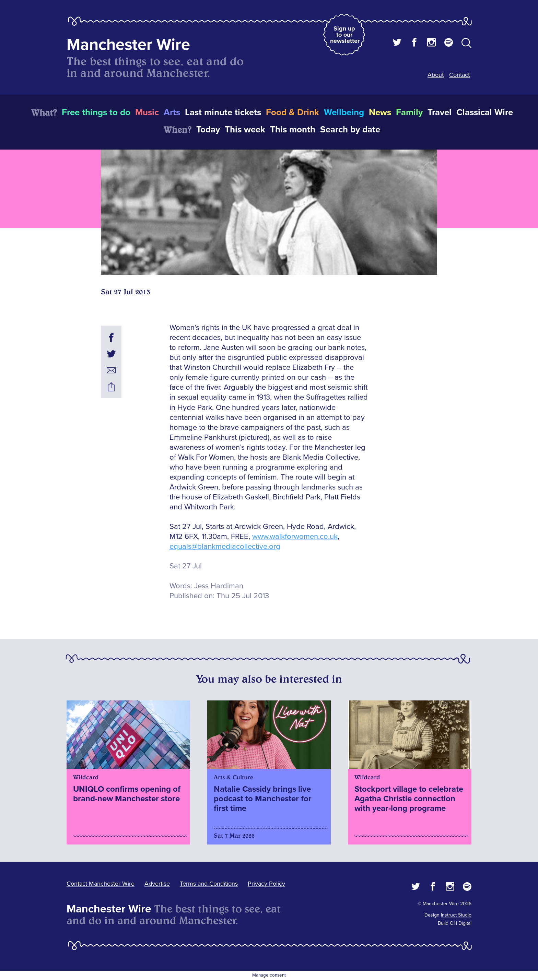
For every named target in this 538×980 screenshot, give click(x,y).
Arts (172, 113)
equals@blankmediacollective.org (225, 547)
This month (293, 130)
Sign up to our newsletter (345, 35)
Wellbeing (344, 113)
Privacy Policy (266, 884)
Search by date (350, 130)
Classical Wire (485, 113)
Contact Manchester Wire (101, 884)
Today (208, 130)
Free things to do (96, 113)
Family (409, 113)
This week (245, 130)
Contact (459, 75)
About (436, 75)
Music (147, 113)
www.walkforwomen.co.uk (295, 537)
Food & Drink (293, 113)
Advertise (157, 884)
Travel (440, 113)
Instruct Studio (456, 915)
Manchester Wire (128, 45)
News (380, 113)
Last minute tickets (223, 113)
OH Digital (461, 923)
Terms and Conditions (209, 884)
